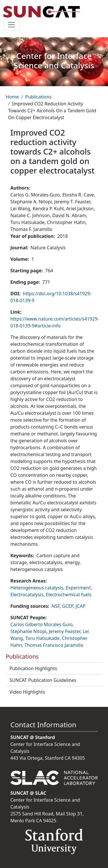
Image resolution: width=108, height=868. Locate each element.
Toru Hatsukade (42, 638)
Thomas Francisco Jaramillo (54, 645)
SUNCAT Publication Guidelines (43, 680)
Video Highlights (27, 692)
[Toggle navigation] (12, 25)
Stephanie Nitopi (28, 631)
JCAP (80, 606)
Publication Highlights (33, 668)
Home (12, 97)
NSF (56, 606)
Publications (38, 97)
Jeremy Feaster (65, 631)
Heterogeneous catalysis (37, 588)
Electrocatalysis (27, 595)
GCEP (68, 606)
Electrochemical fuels (69, 595)
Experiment (78, 588)
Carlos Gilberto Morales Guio (41, 624)
